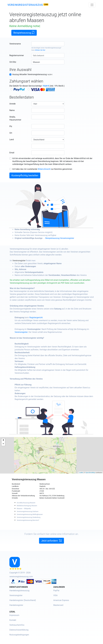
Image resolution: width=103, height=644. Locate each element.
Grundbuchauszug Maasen (26, 503)
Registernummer (17, 55)
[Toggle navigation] (92, 5)
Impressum (14, 615)
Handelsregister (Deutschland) (23, 600)
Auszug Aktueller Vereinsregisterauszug (32, 74)
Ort (11, 133)
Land (12, 139)
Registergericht (44, 317)
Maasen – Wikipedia (24, 509)
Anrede (13, 104)
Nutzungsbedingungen (19, 635)
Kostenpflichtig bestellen (25, 175)
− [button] (3, 444)
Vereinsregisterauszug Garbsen (28, 511)
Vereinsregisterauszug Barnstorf (28, 520)
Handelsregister (16, 605)
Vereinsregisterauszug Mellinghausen (30, 514)
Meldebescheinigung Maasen (27, 506)
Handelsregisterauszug (53, 48)
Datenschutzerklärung (19, 630)
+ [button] (3, 440)
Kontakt (13, 620)
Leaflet (81, 473)
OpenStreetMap (90, 473)
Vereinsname (15, 44)
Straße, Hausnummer (15, 118)
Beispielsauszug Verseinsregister (68, 238)
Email (12, 153)
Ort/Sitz (13, 62)
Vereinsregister (27, 261)
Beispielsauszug (24, 33)
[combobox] (48, 44)
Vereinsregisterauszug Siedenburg (29, 517)
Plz (11, 126)
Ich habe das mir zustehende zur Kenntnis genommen (42, 169)
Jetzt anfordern (51, 548)
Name (12, 110)
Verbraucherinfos (17, 625)
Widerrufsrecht (44, 169)
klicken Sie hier (40, 50)
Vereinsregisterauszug (25, 5)
